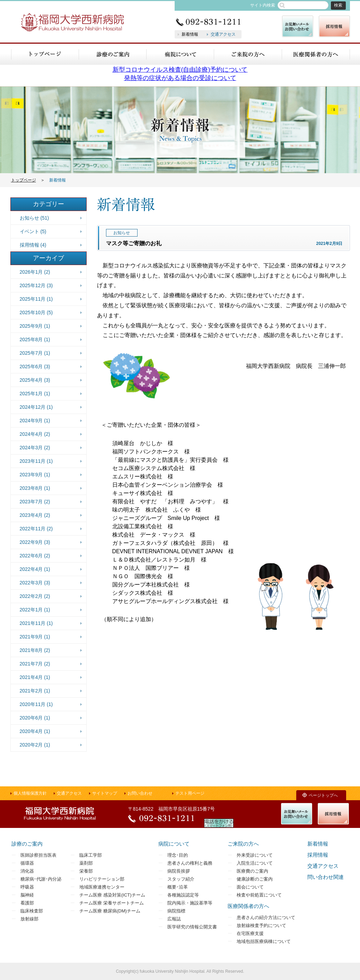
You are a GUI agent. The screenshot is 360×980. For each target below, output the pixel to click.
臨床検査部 (32, 911)
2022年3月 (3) (35, 583)
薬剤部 (86, 863)
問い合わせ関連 (326, 877)
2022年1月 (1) (35, 610)
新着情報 (190, 34)
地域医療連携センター (102, 887)
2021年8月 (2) (35, 650)
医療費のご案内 (252, 871)
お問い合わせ (140, 793)
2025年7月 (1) (35, 353)
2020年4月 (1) (35, 731)
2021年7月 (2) (35, 664)
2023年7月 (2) (35, 502)
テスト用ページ (190, 793)
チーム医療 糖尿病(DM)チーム (110, 911)
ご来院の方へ (243, 844)
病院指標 (176, 911)
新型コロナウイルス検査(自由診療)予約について (180, 70)
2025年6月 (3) (35, 367)
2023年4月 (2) (35, 515)
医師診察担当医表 (38, 855)
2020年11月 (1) (36, 704)
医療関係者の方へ (248, 906)
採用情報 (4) (33, 245)
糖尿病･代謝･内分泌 (41, 879)
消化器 (27, 871)
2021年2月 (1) (35, 691)
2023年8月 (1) (35, 488)
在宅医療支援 (250, 933)
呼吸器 (27, 887)
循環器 (27, 863)
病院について (174, 844)
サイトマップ (105, 793)
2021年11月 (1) (36, 623)
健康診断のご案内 (255, 879)
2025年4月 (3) (35, 380)
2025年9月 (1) (35, 326)
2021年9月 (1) (35, 637)
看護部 (27, 903)
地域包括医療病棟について (264, 941)
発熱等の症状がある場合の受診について (180, 78)
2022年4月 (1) (35, 569)
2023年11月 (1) (36, 461)
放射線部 (29, 919)
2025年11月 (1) (36, 299)
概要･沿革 (178, 887)
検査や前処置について (259, 895)
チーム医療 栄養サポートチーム (112, 903)
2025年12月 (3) (36, 285)
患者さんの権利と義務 (190, 863)
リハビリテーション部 (102, 879)
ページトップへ (323, 795)
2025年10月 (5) (36, 312)
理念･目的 (178, 855)
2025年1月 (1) (35, 394)
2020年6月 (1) (35, 718)
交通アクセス (223, 34)
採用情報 (318, 855)
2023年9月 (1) (35, 475)
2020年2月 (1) (35, 745)
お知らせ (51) (34, 218)
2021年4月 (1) (35, 677)
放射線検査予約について (261, 925)
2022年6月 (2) (35, 556)
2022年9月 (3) (35, 542)
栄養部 (86, 871)
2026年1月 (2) (35, 272)
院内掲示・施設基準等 (190, 903)
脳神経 (27, 895)
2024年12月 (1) (36, 407)
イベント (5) (33, 231)
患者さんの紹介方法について (266, 917)
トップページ (24, 180)
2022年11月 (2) (36, 529)
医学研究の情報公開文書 (192, 927)
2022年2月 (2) (35, 596)
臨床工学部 (91, 855)
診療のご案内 (27, 844)
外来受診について (255, 855)
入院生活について (255, 863)
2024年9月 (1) (35, 421)
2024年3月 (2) (35, 448)
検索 (338, 5)
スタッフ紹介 (181, 879)
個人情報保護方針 (30, 793)
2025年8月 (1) (35, 339)
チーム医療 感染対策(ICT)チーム (112, 895)
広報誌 (174, 919)
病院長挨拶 (179, 871)
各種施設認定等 (183, 895)
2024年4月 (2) (35, 434)
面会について (250, 887)
